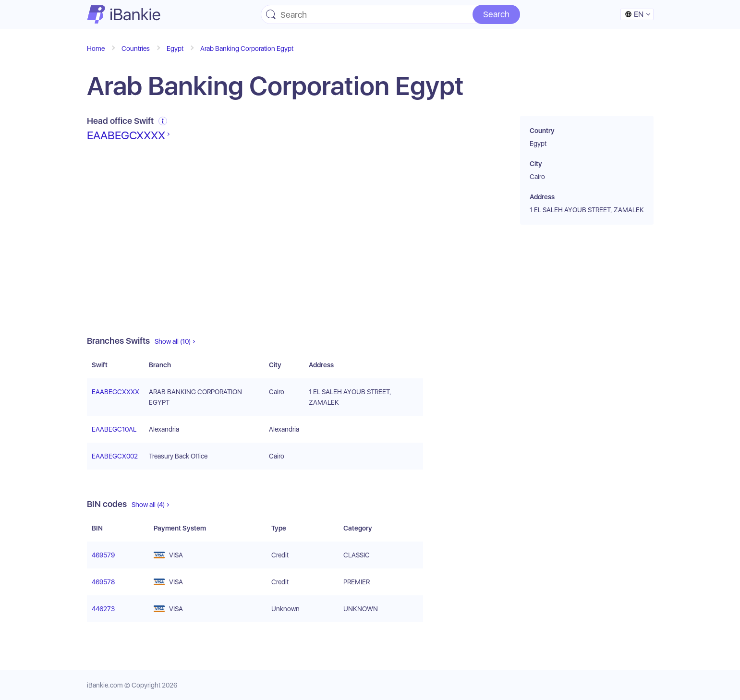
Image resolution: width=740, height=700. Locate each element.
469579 (103, 555)
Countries (136, 48)
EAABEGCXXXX (126, 135)
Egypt (175, 48)
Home (96, 48)
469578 (103, 582)
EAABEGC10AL (114, 429)
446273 (103, 609)
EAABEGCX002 (115, 456)
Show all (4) (148, 505)
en (634, 14)
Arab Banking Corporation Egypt (247, 48)
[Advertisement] (255, 239)
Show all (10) (173, 341)
